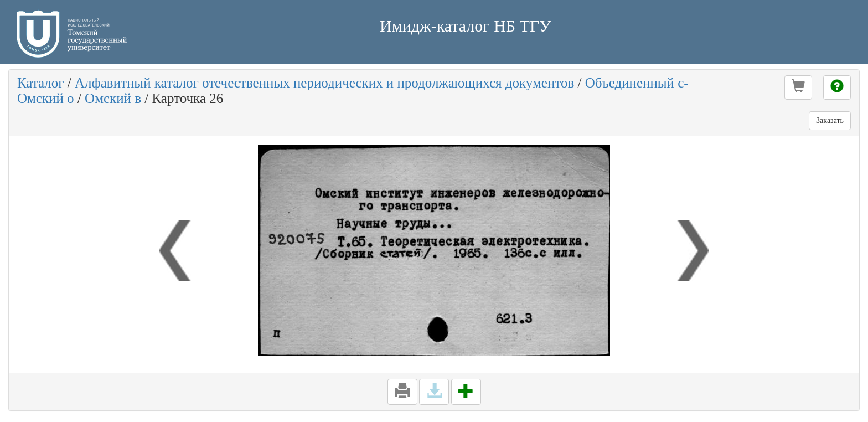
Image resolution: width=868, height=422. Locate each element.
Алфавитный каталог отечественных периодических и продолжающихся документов (324, 83)
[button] (798, 88)
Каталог (41, 83)
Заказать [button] (830, 120)
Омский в (113, 98)
